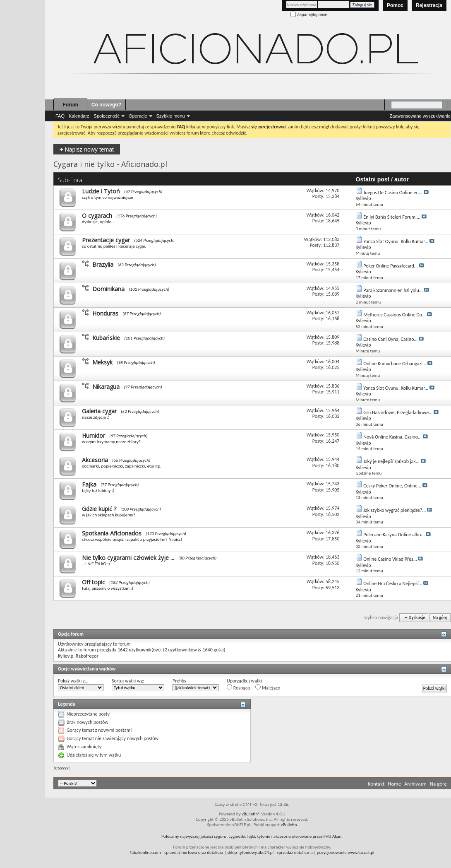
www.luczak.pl (361, 852)
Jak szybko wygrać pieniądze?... (395, 510)
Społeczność (107, 116)
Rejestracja (429, 5)
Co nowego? (106, 105)
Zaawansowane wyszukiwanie (420, 116)
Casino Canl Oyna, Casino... (390, 339)
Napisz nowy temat (87, 149)
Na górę (440, 618)
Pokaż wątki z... (73, 681)
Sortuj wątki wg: (128, 681)
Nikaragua (106, 387)
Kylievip (66, 656)
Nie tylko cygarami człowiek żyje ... (128, 558)
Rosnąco (238, 687)
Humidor (94, 435)
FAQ (60, 116)
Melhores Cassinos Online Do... (395, 315)
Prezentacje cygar (106, 240)
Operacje (138, 116)
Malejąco (268, 687)
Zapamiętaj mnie (309, 15)
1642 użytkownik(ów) (139, 650)
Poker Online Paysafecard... (391, 266)
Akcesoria (95, 460)
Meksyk (102, 362)
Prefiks (179, 681)
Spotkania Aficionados (112, 533)
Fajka (89, 484)
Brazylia (103, 264)
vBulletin (289, 825)
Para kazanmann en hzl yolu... (393, 290)
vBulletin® (251, 814)
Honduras (105, 313)
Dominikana (108, 289)
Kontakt (376, 784)
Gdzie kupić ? (99, 509)
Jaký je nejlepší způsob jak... (391, 461)
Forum (70, 105)
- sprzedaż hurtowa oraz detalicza (177, 852)
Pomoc (395, 5)
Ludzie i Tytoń (101, 191)
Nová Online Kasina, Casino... (392, 437)
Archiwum (415, 784)
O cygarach (97, 216)
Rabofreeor (87, 656)
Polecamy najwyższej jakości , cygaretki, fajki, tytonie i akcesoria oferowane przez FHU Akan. (252, 836)
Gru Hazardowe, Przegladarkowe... (398, 412)
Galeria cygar (99, 411)
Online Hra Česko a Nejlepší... (393, 583)
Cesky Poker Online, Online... (392, 486)
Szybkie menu (171, 116)
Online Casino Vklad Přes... (390, 559)
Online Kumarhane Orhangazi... (395, 364)
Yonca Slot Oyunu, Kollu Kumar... (396, 241)
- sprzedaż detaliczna (270, 852)
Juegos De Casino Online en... (393, 193)
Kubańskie (106, 338)
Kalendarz (79, 116)
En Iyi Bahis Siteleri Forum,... (392, 217)
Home (394, 784)
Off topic (94, 582)
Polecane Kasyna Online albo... (394, 535)
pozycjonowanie (332, 852)
